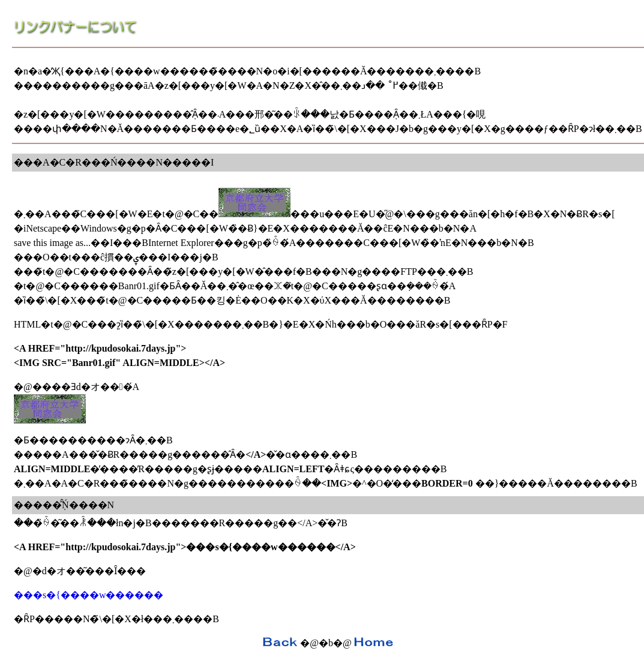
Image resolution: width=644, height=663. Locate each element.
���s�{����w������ (89, 595)
